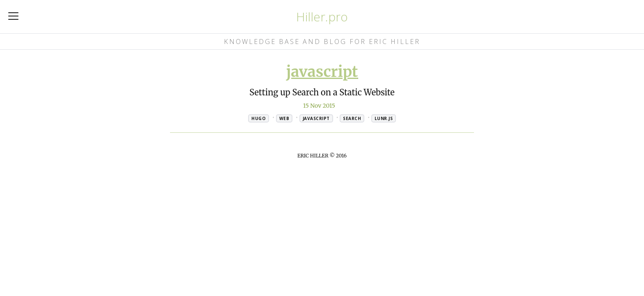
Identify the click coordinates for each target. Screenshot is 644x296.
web (284, 118)
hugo (259, 118)
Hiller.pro (322, 17)
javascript (322, 72)
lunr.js (384, 118)
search (352, 118)
